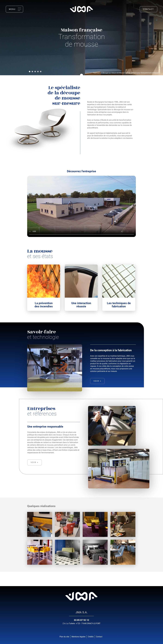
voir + (97, 381)
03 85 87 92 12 (81, 620)
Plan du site (64, 637)
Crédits (91, 637)
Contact (148, 9)
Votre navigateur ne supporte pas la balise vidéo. (81, 206)
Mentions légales (78, 637)
